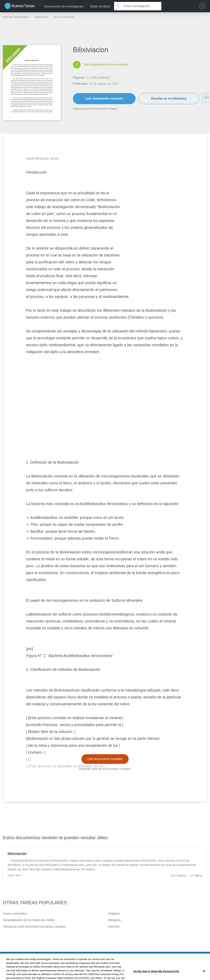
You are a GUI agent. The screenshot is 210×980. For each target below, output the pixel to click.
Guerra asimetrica (15, 914)
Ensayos (42, 17)
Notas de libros (100, 6)
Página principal (17, 17)
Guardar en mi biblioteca (169, 98)
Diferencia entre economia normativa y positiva (34, 927)
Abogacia (114, 920)
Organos (114, 914)
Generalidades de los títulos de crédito (29, 920)
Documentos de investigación (64, 6)
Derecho (114, 927)
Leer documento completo (104, 98)
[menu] (203, 6)
